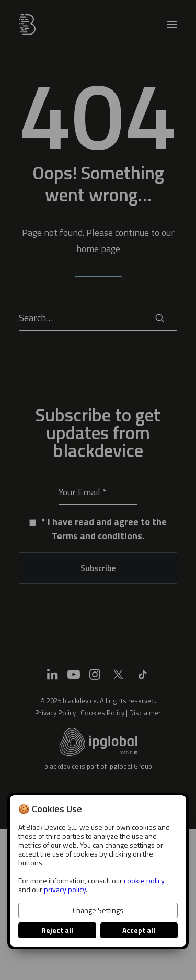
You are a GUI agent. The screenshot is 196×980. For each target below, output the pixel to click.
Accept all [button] (139, 930)
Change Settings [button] (98, 910)
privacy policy (65, 889)
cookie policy (144, 880)
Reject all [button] (57, 930)
